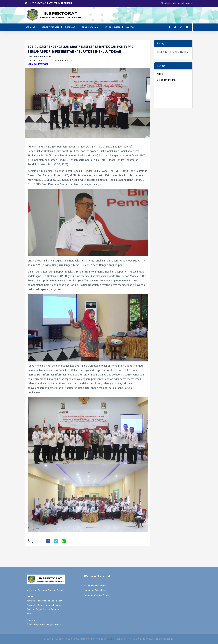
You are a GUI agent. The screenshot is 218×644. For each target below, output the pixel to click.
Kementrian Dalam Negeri (96, 590)
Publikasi (70, 27)
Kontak (130, 27)
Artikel (160, 74)
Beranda (30, 27)
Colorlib (110, 639)
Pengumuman (112, 27)
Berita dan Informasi (38, 64)
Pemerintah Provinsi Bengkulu (98, 595)
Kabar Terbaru (50, 27)
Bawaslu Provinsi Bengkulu (96, 585)
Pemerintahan (90, 27)
